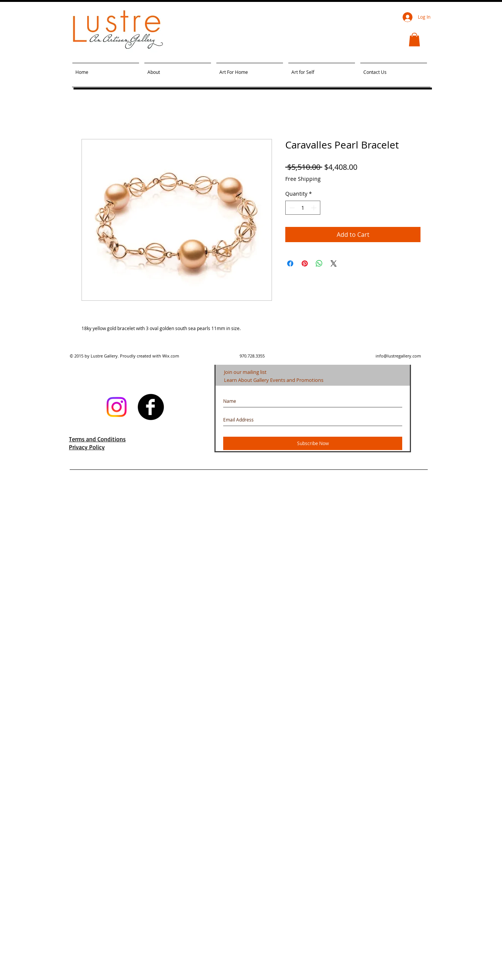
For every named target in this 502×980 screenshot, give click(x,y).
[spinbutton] (303, 208)
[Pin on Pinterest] (305, 263)
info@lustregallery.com (398, 356)
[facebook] (151, 407)
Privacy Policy (87, 447)
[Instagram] (117, 407)
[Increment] (314, 208)
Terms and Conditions (97, 439)
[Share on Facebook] (290, 263)
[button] (414, 40)
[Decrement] (291, 208)
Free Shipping (303, 179)
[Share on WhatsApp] (319, 263)
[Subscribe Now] (313, 443)
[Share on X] (334, 263)
